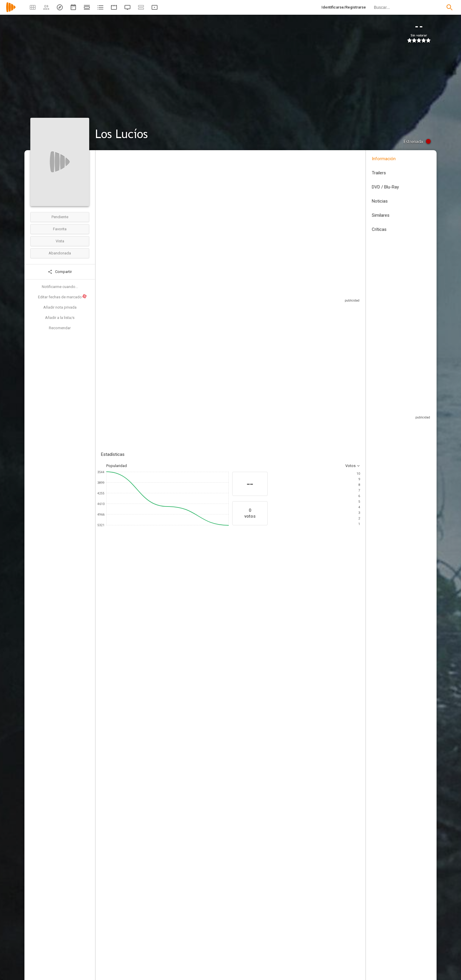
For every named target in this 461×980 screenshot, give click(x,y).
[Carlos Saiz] (171, 707)
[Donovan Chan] (171, 865)
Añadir (145, 372)
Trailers (379, 173)
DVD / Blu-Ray (385, 187)
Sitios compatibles (297, 306)
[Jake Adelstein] (189, 646)
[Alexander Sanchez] (304, 832)
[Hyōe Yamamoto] (171, 724)
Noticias (380, 201)
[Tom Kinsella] (304, 794)
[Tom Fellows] (292, 646)
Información (384, 159)
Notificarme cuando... (60, 287)
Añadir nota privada (60, 307)
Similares (381, 215)
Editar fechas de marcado (63, 297)
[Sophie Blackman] (260, 646)
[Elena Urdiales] (119, 646)
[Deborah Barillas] (171, 816)
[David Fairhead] (304, 882)
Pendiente (60, 217)
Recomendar (60, 328)
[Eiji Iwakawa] (304, 849)
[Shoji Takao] (304, 724)
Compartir (60, 272)
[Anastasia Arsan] (171, 849)
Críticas (379, 229)
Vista (60, 241)
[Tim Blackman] (154, 646)
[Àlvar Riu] (171, 762)
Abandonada (60, 253)
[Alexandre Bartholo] (171, 778)
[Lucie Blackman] (225, 646)
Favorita (60, 229)
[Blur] (171, 832)
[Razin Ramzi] (304, 865)
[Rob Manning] (304, 778)
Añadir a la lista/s (60, 318)
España (107, 194)
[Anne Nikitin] (304, 762)
